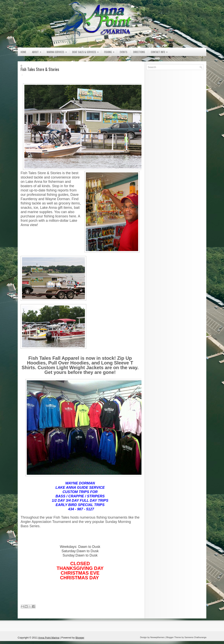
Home (23, 52)
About (38, 51)
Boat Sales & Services (87, 51)
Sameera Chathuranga (195, 637)
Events (124, 52)
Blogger (80, 638)
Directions (139, 52)
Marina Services (58, 51)
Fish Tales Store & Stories (40, 69)
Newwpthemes (157, 637)
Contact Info (161, 51)
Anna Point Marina (49, 638)
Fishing (111, 51)
